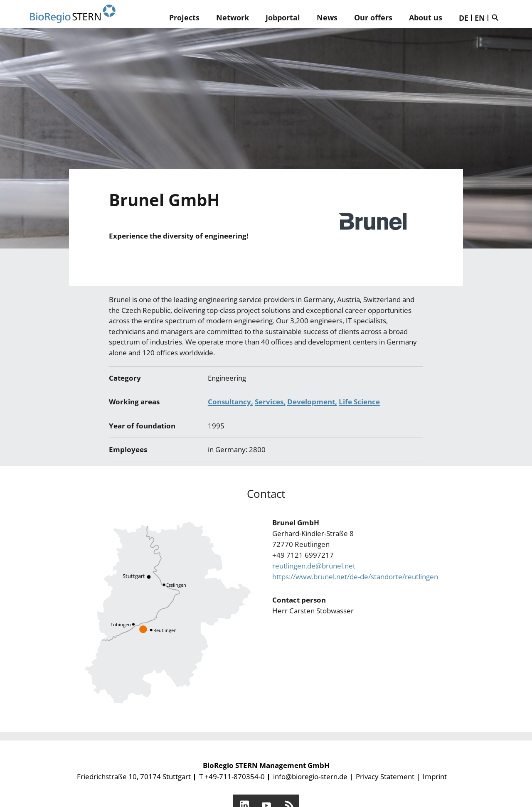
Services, (270, 402)
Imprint (435, 776)
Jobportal (283, 17)
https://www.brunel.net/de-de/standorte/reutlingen (355, 577)
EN (480, 18)
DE (464, 18)
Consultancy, (230, 402)
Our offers (373, 17)
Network (233, 17)
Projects (184, 17)
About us (426, 17)
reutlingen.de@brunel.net (314, 566)
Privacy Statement (385, 776)
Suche (497, 17)
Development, (312, 402)
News (327, 17)
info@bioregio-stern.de (310, 776)
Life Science (359, 402)
